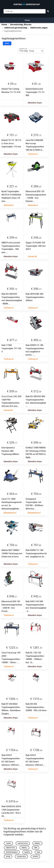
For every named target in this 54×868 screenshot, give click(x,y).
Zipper (35, 857)
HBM (36, 848)
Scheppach (21, 857)
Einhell (24, 848)
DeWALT (37, 843)
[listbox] (31, 51)
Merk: (7, 43)
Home (27, 20)
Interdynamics (12, 852)
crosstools (23, 843)
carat (8, 843)
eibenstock (10, 848)
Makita (27, 852)
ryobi (8, 857)
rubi (38, 852)
